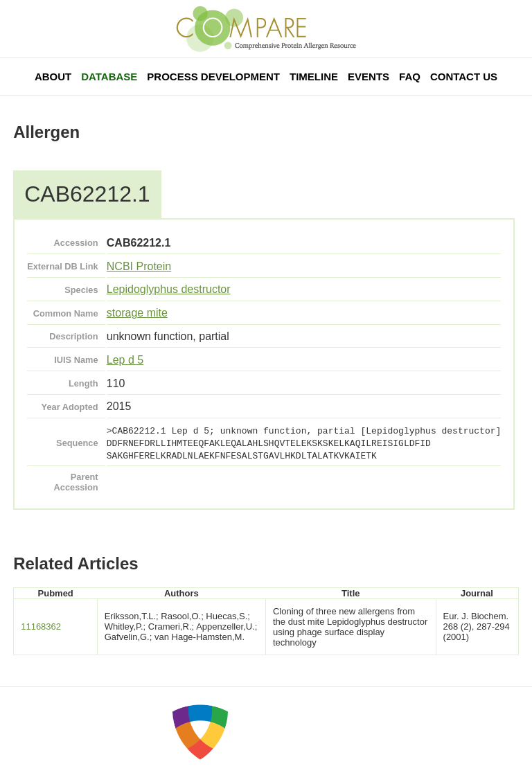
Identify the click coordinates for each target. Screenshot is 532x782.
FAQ (410, 77)
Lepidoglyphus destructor (169, 289)
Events (369, 77)
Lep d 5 (125, 360)
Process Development (213, 77)
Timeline (314, 77)
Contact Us (464, 77)
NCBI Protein (139, 266)
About (53, 77)
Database (109, 77)
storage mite (137, 313)
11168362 (41, 627)
